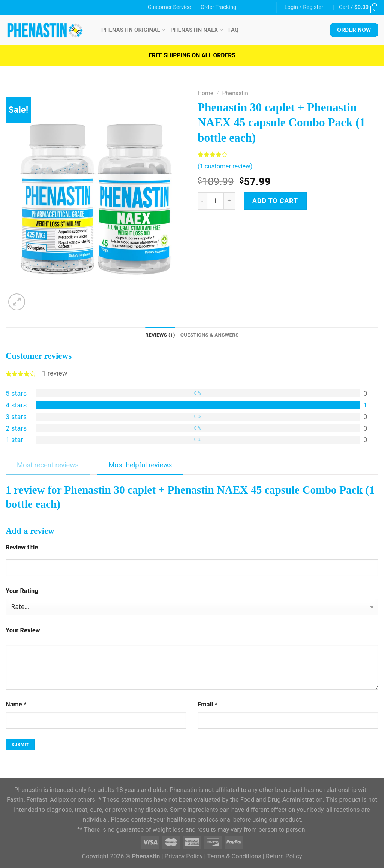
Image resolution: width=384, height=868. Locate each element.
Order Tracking (218, 7)
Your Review (23, 631)
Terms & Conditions (234, 857)
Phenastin (235, 93)
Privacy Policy (184, 857)
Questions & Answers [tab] (211, 335)
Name (16, 705)
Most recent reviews (48, 466)
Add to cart (275, 201)
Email (208, 705)
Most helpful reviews (140, 466)
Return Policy (284, 857)
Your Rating (22, 592)
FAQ (234, 30)
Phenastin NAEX (197, 30)
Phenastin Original (133, 30)
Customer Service (169, 7)
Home (205, 93)
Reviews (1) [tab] (157, 335)
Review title (22, 548)
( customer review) (225, 166)
